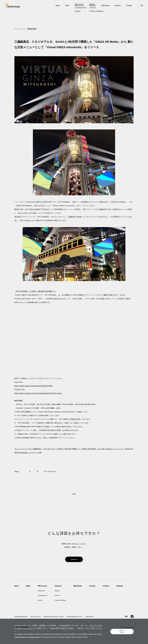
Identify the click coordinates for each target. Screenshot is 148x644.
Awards (41, 601)
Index (74, 494)
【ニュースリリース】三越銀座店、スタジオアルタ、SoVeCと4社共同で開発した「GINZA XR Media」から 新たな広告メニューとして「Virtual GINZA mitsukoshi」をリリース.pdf (74, 451)
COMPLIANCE (98, 618)
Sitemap (125, 587)
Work (67, 6)
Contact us (74, 560)
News (58, 6)
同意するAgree (123, 633)
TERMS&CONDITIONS (22, 618)
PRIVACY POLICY (38, 618)
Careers (118, 6)
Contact (129, 6)
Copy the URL (51, 472)
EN (142, 6)
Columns (60, 597)
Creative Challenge (64, 601)
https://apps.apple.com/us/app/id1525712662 (34, 386)
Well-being (105, 6)
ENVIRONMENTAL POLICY (82, 618)
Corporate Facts (44, 597)
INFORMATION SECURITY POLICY (58, 618)
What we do (42, 592)
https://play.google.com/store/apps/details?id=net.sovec (38, 393)
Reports (60, 592)
